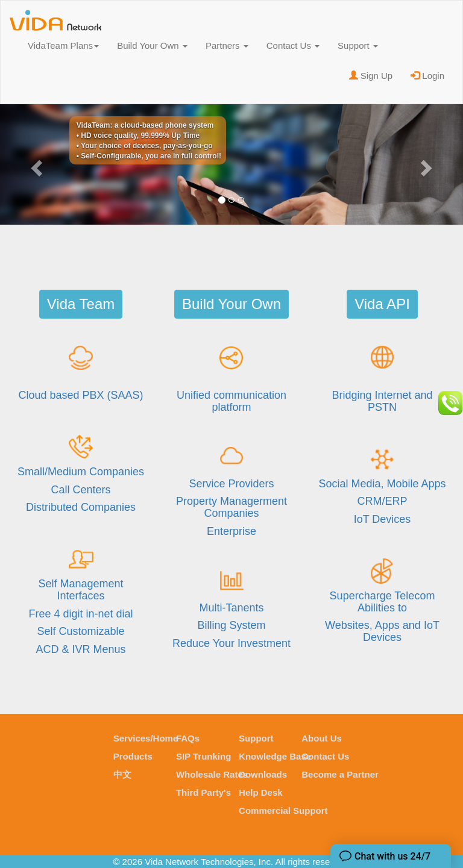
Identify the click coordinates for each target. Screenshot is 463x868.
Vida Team (81, 304)
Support (358, 45)
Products (133, 756)
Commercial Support (283, 810)
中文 (122, 774)
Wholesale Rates (212, 774)
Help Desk (261, 792)
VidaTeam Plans (63, 45)
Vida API (382, 304)
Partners (227, 45)
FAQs (188, 738)
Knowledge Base (275, 756)
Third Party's (203, 792)
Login (427, 76)
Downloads (263, 774)
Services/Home (146, 738)
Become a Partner (340, 774)
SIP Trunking (203, 756)
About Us (322, 738)
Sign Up (371, 76)
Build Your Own (152, 45)
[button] (35, 164)
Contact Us (293, 45)
